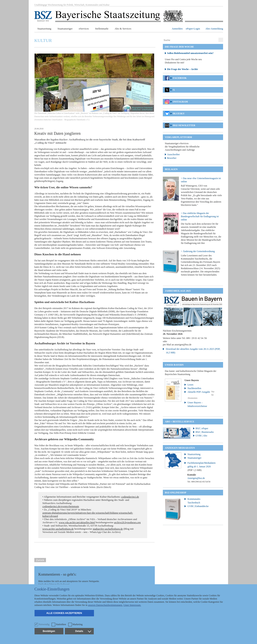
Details (83, 631)
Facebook (180, 78)
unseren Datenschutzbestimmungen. (105, 605)
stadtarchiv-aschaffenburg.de (108, 529)
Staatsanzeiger (65, 29)
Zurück (40, 560)
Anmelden (177, 29)
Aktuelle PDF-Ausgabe (199, 392)
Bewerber (172, 158)
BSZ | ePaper (202, 428)
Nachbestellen (194, 388)
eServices (84, 29)
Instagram (181, 102)
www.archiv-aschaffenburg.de (58, 529)
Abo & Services (123, 29)
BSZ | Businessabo (205, 432)
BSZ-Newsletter (184, 125)
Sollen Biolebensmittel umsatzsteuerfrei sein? (190, 53)
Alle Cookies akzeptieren (64, 613)
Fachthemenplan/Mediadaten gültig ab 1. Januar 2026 (201, 467)
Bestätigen (49, 631)
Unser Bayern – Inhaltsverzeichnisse (197, 404)
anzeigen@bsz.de (183, 345)
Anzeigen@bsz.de (196, 478)
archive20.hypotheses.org (127, 522)
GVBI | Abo (201, 436)
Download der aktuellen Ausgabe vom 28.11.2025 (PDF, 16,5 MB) (193, 351)
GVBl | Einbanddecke (198, 506)
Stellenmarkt (102, 29)
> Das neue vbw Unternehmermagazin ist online (201, 180)
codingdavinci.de (130, 497)
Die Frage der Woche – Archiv (183, 69)
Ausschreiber (173, 154)
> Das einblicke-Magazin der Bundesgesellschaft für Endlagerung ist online (200, 216)
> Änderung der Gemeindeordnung (198, 251)
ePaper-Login (193, 29)
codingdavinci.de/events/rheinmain (61, 506)
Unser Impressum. (132, 605)
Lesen (190, 385)
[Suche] (190, 40)
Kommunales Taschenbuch (194, 501)
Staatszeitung (44, 29)
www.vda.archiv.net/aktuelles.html (77, 522)
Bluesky (179, 114)
